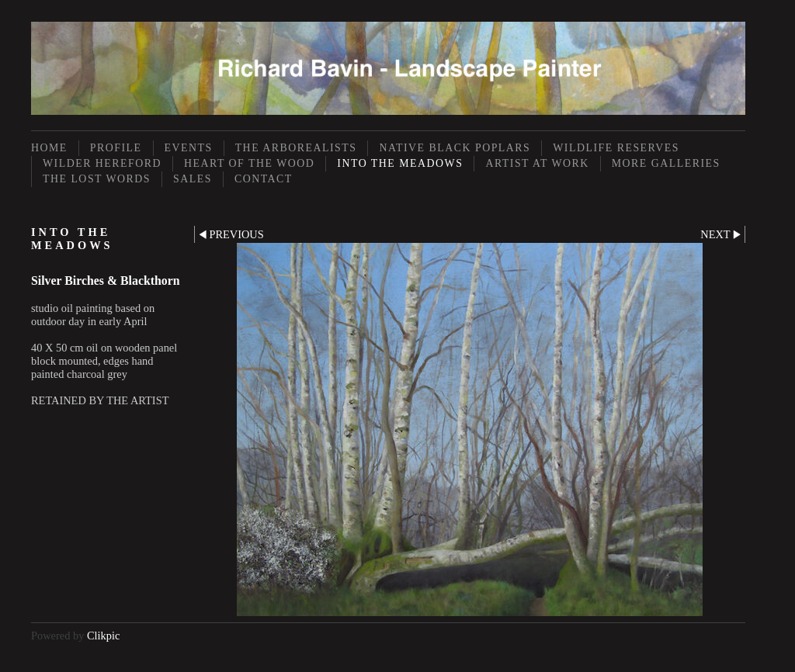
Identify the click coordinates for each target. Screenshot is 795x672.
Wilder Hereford (102, 163)
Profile (116, 148)
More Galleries (666, 163)
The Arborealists (296, 148)
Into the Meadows (400, 163)
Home (49, 148)
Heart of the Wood (249, 163)
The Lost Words (97, 179)
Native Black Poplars (455, 148)
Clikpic (103, 636)
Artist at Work (537, 163)
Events (189, 148)
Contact (264, 179)
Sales (193, 179)
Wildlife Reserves (616, 148)
